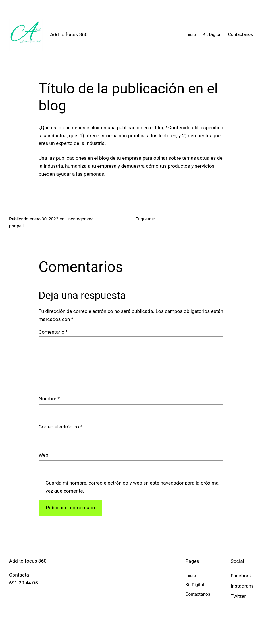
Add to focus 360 (69, 34)
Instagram (242, 586)
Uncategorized (80, 219)
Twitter (238, 596)
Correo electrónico (61, 427)
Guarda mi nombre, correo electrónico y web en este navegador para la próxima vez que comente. (132, 487)
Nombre (49, 399)
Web (43, 455)
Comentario (53, 332)
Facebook (241, 576)
